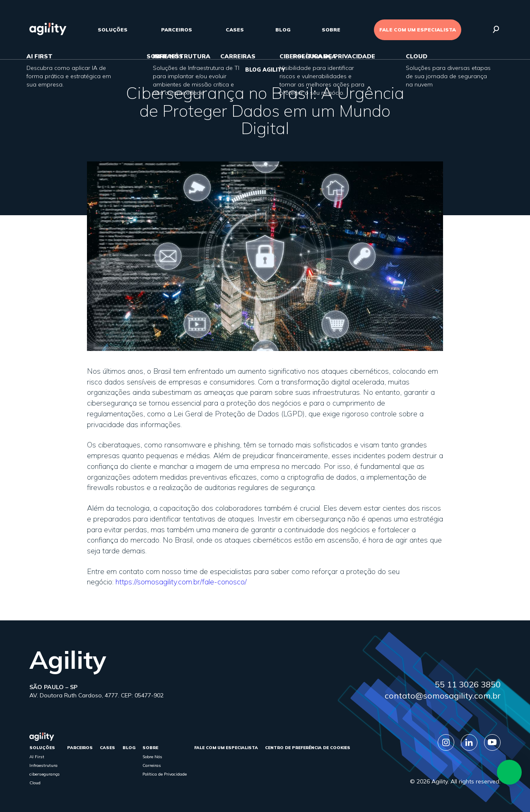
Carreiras (152, 765)
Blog (283, 30)
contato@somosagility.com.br (443, 695)
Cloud (35, 783)
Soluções (113, 30)
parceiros (177, 30)
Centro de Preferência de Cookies (308, 748)
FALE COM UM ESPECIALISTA (418, 30)
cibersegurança (45, 774)
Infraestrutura (43, 765)
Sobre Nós (152, 757)
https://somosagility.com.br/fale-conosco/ (181, 582)
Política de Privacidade (165, 774)
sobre (331, 30)
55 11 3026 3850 (468, 684)
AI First (37, 757)
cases (235, 30)
